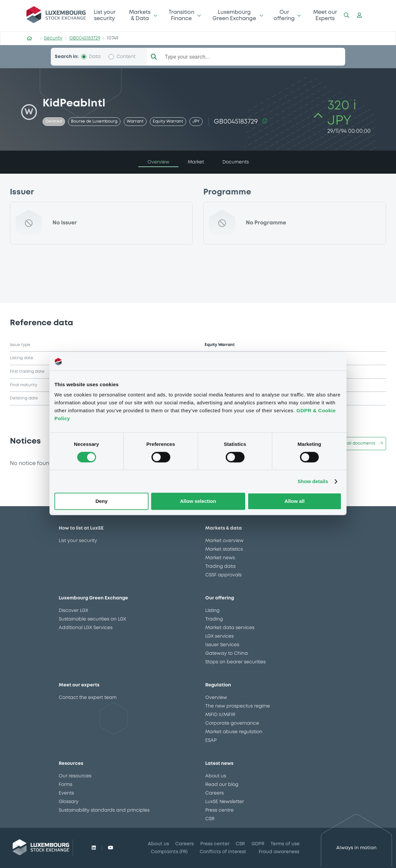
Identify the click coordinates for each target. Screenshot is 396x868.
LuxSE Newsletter (225, 802)
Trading (214, 619)
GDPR (258, 844)
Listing (212, 611)
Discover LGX (73, 611)
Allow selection (198, 501)
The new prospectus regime (238, 706)
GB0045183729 (85, 38)
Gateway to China (227, 653)
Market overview (224, 541)
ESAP (211, 740)
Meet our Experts (325, 15)
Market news (220, 558)
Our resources (75, 776)
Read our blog (222, 785)
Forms (66, 785)
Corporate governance (232, 723)
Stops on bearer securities (235, 662)
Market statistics (224, 549)
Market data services (230, 628)
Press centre (219, 810)
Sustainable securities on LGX (92, 619)
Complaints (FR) (169, 852)
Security (53, 38)
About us (216, 776)
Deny (101, 501)
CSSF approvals (223, 575)
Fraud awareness (279, 852)
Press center (215, 844)
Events (66, 793)
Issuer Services (222, 645)
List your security (105, 15)
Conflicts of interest (223, 852)
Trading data (220, 566)
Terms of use (285, 844)
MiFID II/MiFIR (220, 715)
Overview (216, 698)
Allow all (295, 501)
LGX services (219, 636)
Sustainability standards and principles (104, 810)
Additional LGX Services (86, 628)
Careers (214, 793)
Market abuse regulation (234, 732)
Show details (313, 481)
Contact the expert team (88, 698)
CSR (210, 819)
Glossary (69, 802)
